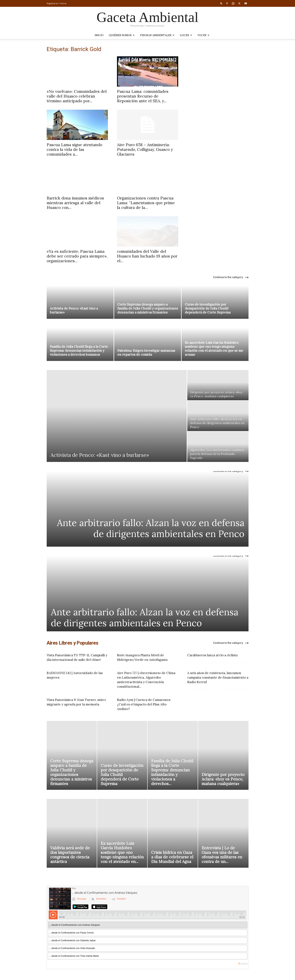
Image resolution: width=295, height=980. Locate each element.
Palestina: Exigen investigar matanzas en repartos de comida (146, 353)
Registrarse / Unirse (57, 3)
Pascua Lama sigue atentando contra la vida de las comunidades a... (74, 149)
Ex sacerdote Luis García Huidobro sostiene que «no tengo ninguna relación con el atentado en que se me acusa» (214, 349)
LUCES (186, 35)
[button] (221, 3)
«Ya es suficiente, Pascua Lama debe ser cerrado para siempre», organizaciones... (77, 256)
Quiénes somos (122, 35)
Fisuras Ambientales (157, 35)
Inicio (99, 35)
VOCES (203, 35)
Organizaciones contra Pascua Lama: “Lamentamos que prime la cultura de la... (146, 203)
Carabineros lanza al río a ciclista (212, 655)
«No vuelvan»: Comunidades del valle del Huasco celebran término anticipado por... (77, 96)
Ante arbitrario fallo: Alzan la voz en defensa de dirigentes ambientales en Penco (151, 528)
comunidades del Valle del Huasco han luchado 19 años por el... (147, 256)
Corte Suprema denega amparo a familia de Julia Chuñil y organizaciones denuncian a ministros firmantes (148, 308)
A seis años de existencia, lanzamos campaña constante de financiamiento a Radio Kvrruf (218, 677)
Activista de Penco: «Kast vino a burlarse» (74, 310)
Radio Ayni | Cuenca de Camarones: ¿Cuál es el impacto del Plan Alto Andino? (144, 704)
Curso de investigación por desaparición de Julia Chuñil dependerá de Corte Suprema (208, 308)
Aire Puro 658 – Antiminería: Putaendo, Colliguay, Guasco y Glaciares (145, 149)
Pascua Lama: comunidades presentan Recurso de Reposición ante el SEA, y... (143, 96)
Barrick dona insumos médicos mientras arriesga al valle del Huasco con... (75, 203)
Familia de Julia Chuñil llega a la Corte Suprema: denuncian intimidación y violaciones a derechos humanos (79, 351)
